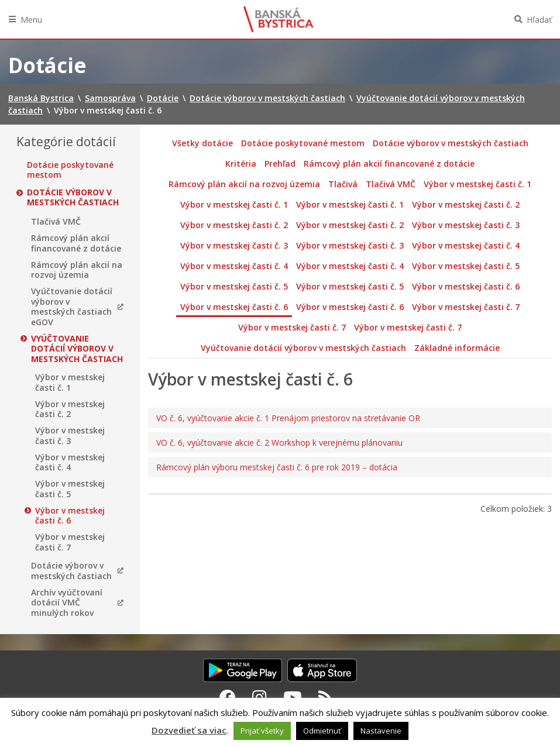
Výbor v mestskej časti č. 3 (70, 436)
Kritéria (241, 163)
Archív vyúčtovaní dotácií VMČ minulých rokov (67, 603)
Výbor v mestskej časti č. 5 (70, 489)
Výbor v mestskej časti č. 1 (70, 382)
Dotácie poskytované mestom (70, 170)
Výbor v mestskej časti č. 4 (70, 462)
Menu (31, 20)
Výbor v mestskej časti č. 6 (70, 516)
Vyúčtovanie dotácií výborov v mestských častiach (77, 349)
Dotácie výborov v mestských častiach (73, 197)
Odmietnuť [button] (322, 731)
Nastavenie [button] (381, 731)
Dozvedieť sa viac (189, 730)
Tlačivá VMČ (56, 222)
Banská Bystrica (279, 19)
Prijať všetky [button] (262, 731)
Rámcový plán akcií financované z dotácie (76, 243)
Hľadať (539, 20)
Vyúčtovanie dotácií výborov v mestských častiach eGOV (72, 307)
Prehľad (280, 163)
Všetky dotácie (202, 143)
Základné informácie (457, 348)
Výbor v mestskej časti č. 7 (70, 542)
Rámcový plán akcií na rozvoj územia (77, 270)
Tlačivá (343, 184)
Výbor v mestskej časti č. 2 (70, 409)
